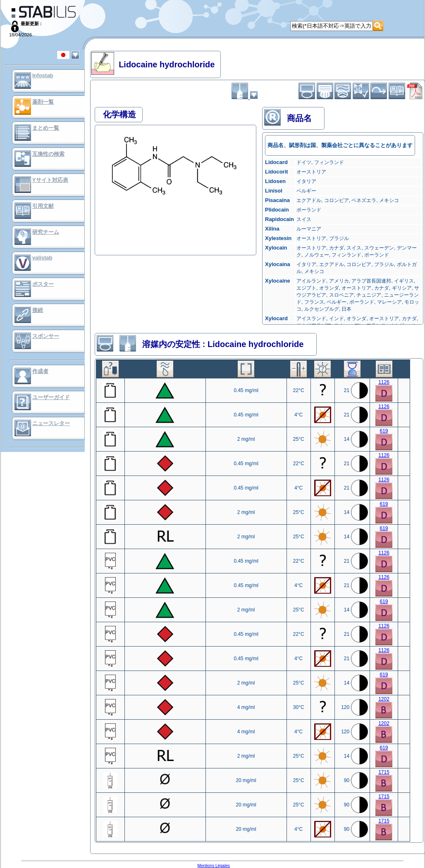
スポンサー (46, 336)
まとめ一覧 (46, 128)
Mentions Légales (214, 866)
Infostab (43, 75)
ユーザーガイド (51, 397)
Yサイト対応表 (50, 180)
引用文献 (43, 206)
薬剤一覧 (43, 102)
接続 (38, 310)
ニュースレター (51, 423)
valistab (42, 258)
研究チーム (46, 232)
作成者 (40, 371)
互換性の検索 (48, 154)
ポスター (43, 284)
